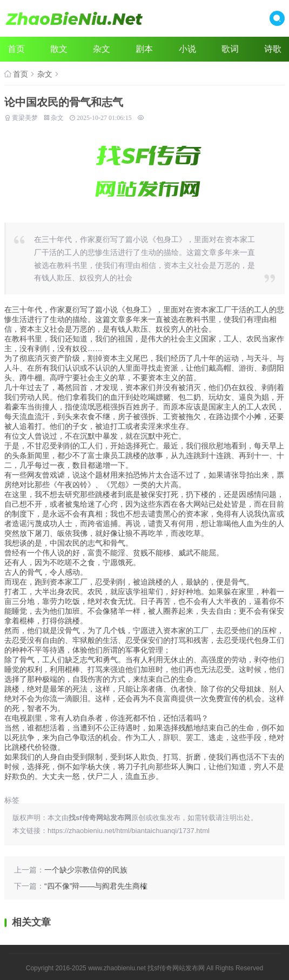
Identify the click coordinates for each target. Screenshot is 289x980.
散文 (59, 49)
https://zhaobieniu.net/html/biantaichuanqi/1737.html (129, 831)
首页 (16, 49)
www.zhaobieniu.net (117, 968)
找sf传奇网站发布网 (176, 968)
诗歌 (273, 49)
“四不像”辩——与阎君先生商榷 (96, 886)
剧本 (144, 49)
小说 (187, 49)
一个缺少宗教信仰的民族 (86, 870)
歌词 (230, 49)
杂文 (102, 49)
